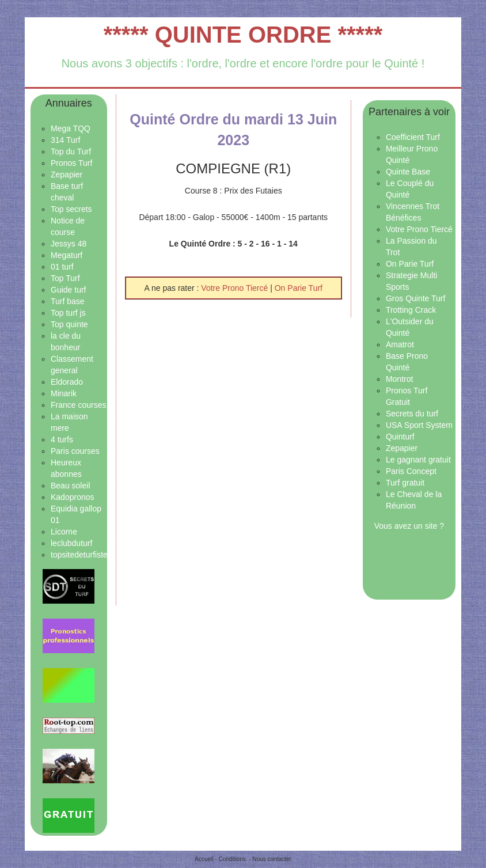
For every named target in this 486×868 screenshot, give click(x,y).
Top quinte (69, 324)
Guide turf (68, 290)
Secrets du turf (412, 414)
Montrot (399, 379)
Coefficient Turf (413, 137)
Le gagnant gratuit (418, 460)
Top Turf (65, 278)
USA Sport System (419, 425)
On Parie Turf (299, 288)
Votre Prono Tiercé (236, 288)
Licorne (64, 532)
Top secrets (71, 209)
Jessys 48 (69, 244)
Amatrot (400, 344)
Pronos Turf (71, 163)
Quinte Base (408, 172)
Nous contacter (272, 859)
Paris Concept (411, 471)
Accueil (204, 859)
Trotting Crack (411, 310)
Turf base (68, 301)
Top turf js (68, 313)
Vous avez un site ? (409, 526)
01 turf (62, 267)
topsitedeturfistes (81, 555)
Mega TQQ (71, 128)
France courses (78, 405)
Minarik (64, 393)
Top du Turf (71, 151)
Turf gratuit (405, 483)
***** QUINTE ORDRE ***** (243, 35)
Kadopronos (73, 497)
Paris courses (75, 451)
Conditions (232, 859)
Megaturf (67, 255)
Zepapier (67, 175)
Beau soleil (71, 486)
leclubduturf (71, 543)
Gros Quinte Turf (415, 298)
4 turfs (62, 439)
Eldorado (67, 382)
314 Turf (65, 140)
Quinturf (400, 437)
